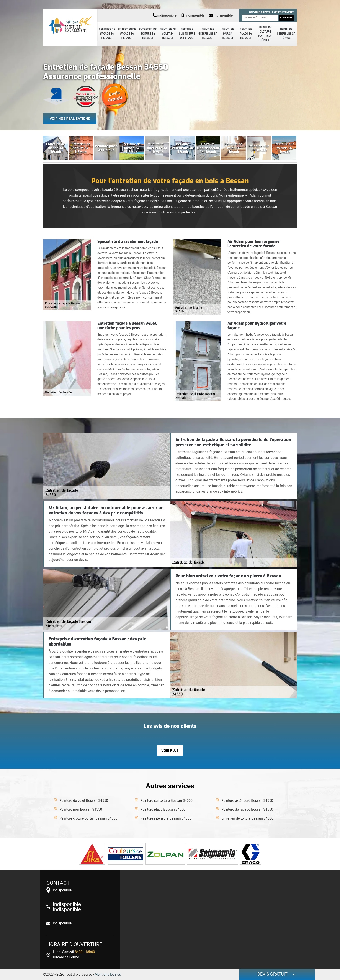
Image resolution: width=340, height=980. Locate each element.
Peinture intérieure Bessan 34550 (166, 818)
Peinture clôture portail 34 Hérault (265, 34)
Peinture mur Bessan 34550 (81, 809)
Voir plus (170, 751)
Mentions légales (108, 974)
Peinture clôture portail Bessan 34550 (88, 818)
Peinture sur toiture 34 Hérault (187, 34)
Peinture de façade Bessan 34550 (247, 809)
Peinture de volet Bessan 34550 (84, 801)
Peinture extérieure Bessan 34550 (247, 801)
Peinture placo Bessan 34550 (163, 809)
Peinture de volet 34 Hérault (168, 34)
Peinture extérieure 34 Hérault (208, 34)
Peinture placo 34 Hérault (246, 34)
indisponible (165, 15)
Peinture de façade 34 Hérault (107, 34)
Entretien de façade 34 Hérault (127, 34)
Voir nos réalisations (70, 119)
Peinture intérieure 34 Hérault (286, 34)
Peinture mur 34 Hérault (228, 34)
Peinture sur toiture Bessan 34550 (166, 801)
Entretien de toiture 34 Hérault (148, 34)
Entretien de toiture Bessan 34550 (247, 818)
